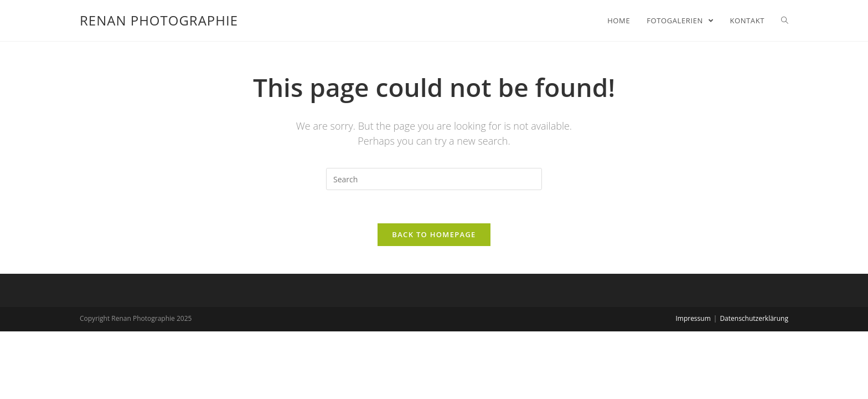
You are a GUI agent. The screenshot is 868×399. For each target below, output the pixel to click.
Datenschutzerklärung (754, 318)
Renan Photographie (159, 20)
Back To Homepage (434, 234)
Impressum (693, 318)
